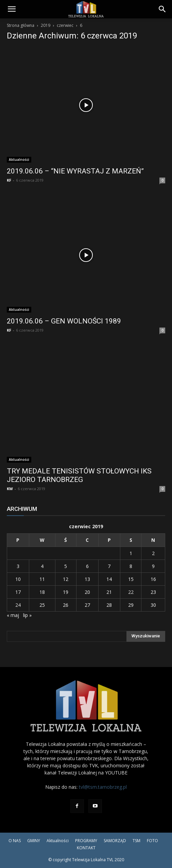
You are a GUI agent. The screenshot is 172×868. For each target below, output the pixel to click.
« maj (13, 615)
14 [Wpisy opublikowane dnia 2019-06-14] (109, 579)
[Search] (162, 9)
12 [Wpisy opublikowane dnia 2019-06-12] (66, 579)
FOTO (152, 841)
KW (10, 489)
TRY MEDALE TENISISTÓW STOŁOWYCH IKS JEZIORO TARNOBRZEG (79, 475)
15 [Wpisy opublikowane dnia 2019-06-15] (131, 579)
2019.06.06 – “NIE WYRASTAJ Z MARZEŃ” (75, 171)
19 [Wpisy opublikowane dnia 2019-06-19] (66, 592)
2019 (46, 25)
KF (9, 180)
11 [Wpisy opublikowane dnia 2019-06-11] (42, 579)
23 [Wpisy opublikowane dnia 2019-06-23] (153, 592)
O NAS (15, 841)
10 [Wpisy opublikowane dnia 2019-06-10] (18, 579)
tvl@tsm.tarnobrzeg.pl (103, 787)
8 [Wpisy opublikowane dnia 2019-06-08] (131, 566)
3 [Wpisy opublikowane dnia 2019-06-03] (18, 566)
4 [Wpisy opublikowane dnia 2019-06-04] (42, 566)
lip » (27, 615)
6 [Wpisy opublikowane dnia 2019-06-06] (87, 566)
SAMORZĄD (115, 841)
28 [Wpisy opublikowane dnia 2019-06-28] (109, 605)
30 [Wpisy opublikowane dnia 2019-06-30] (153, 605)
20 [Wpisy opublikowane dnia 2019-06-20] (87, 592)
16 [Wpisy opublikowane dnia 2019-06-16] (153, 579)
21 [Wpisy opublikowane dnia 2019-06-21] (109, 592)
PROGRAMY (86, 841)
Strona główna (21, 25)
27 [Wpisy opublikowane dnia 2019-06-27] (87, 605)
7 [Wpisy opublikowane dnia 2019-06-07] (109, 566)
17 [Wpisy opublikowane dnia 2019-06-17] (18, 592)
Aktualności (19, 160)
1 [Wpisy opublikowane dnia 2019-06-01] (131, 553)
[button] (12, 9)
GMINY (34, 841)
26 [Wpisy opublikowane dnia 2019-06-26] (66, 605)
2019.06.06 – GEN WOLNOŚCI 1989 (64, 321)
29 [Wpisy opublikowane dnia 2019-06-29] (131, 605)
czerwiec (65, 25)
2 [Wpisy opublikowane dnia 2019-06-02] (153, 553)
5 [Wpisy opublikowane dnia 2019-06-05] (66, 566)
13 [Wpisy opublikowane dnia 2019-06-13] (87, 579)
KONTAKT (86, 848)
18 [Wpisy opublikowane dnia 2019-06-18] (42, 592)
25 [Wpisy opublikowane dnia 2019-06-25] (42, 605)
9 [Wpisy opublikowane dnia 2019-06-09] (153, 566)
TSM (136, 841)
